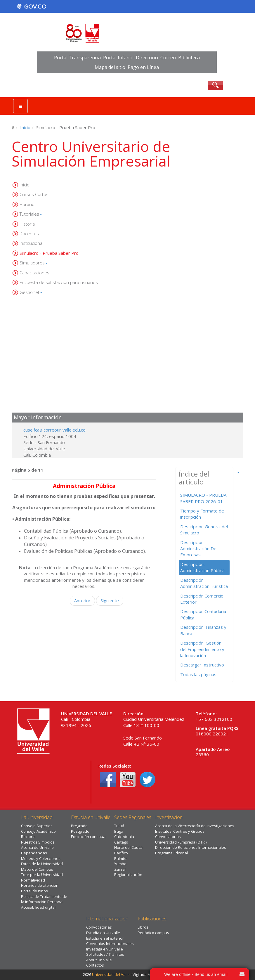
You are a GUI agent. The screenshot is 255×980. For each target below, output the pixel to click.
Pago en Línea (143, 67)
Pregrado (79, 826)
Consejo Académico (38, 831)
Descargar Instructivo (202, 665)
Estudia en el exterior (105, 938)
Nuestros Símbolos (38, 842)
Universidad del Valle (111, 974)
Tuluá (119, 826)
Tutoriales (31, 214)
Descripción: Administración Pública (202, 567)
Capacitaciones (34, 273)
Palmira (121, 858)
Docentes (29, 233)
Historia (27, 224)
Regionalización (128, 875)
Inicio (25, 127)
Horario (27, 204)
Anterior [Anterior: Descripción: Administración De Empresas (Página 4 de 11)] (82, 600)
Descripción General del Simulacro (204, 530)
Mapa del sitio (110, 67)
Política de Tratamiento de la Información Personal (44, 899)
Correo (168, 58)
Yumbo (120, 864)
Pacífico (121, 853)
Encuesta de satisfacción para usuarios (59, 282)
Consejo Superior (37, 826)
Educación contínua (88, 837)
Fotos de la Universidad (42, 864)
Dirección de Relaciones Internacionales (191, 847)
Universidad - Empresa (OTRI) (181, 842)
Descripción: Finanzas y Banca (203, 630)
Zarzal (120, 869)
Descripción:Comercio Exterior (202, 599)
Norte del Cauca (128, 847)
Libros (143, 927)
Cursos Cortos (34, 194)
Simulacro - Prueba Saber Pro (49, 253)
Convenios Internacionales (110, 943)
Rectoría (28, 837)
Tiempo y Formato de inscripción (202, 514)
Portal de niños (34, 891)
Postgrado (80, 831)
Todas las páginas (198, 674)
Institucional (31, 243)
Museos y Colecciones (41, 858)
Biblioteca (189, 58)
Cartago (121, 842)
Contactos (95, 965)
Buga (119, 831)
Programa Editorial (171, 853)
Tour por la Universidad (42, 875)
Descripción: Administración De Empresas (198, 549)
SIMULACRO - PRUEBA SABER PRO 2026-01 (203, 498)
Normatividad (33, 880)
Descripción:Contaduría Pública (203, 614)
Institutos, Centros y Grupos (180, 831)
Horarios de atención (40, 885)
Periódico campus (153, 933)
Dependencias (34, 853)
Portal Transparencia (77, 58)
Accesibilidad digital (38, 907)
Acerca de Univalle (37, 847)
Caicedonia (124, 837)
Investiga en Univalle (105, 949)
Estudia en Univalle (103, 933)
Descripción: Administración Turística (204, 583)
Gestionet (31, 292)
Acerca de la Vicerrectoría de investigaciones (195, 826)
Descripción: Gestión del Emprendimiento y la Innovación (202, 649)
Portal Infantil (118, 58)
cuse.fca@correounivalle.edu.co (54, 430)
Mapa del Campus (37, 869)
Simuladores (34, 263)
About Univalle (99, 960)
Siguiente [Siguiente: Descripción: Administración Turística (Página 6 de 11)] (110, 600)
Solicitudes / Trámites (105, 954)
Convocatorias (168, 837)
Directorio (147, 58)
